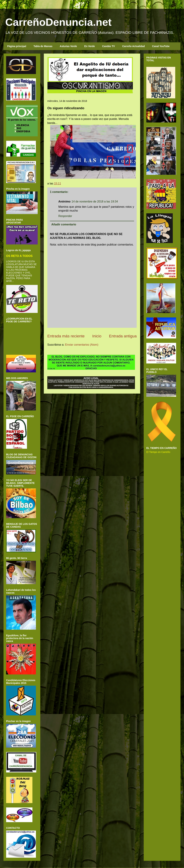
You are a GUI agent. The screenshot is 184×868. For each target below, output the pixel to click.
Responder (65, 216)
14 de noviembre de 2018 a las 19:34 (95, 202)
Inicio (97, 336)
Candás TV (108, 46)
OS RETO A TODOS (19, 256)
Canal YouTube (161, 46)
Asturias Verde (68, 46)
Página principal (17, 46)
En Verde (90, 46)
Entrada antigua (123, 336)
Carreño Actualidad (133, 46)
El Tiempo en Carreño (158, 452)
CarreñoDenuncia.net (58, 22)
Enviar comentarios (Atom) (82, 345)
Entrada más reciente (66, 336)
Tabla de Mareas (43, 46)
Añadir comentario (64, 224)
